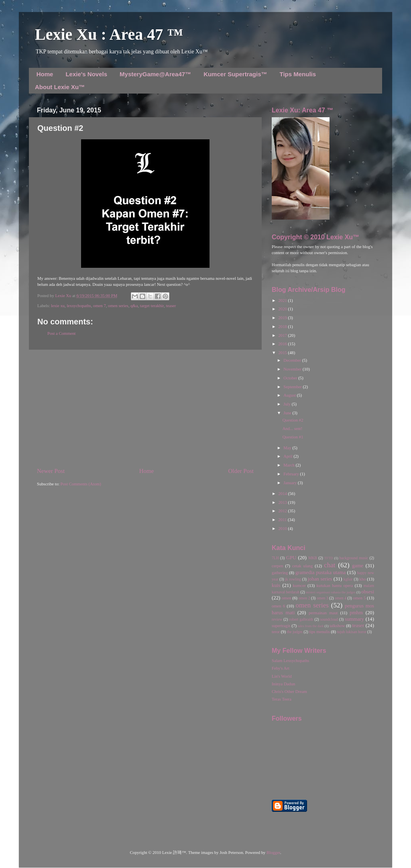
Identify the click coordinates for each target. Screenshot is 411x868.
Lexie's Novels (86, 74)
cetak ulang (302, 566)
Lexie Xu (64, 296)
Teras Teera (282, 699)
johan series (320, 579)
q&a (134, 306)
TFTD (329, 558)
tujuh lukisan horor (352, 632)
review (277, 619)
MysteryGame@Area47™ (155, 74)
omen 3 (322, 598)
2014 (283, 494)
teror (276, 632)
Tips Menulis (298, 74)
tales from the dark (311, 626)
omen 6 (278, 606)
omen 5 (359, 598)
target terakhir (152, 306)
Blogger (273, 853)
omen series (118, 306)
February (292, 474)
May (288, 448)
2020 (283, 309)
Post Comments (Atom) (81, 484)
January (291, 483)
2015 (283, 353)
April (288, 456)
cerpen (277, 566)
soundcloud (329, 619)
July (287, 404)
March (289, 465)
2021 (283, 301)
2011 (283, 520)
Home (45, 74)
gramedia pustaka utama (320, 573)
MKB (313, 558)
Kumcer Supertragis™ (235, 74)
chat (330, 565)
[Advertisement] (145, 408)
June (288, 413)
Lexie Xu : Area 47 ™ (109, 34)
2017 (283, 335)
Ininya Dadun (283, 684)
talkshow (337, 626)
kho (362, 579)
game (358, 566)
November (293, 369)
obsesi (368, 592)
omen (287, 598)
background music (354, 558)
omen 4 (341, 598)
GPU (291, 558)
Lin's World (282, 676)
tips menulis (319, 632)
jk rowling (293, 579)
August (290, 395)
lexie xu (58, 306)
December (293, 360)
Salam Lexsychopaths (290, 661)
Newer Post (51, 471)
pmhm (356, 613)
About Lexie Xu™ (60, 87)
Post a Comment (61, 333)
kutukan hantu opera (335, 586)
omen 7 (100, 306)
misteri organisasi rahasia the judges (331, 592)
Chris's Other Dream (289, 692)
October (291, 378)
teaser (171, 306)
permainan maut (323, 613)
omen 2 (304, 598)
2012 (283, 511)
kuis (276, 585)
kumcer (299, 586)
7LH (275, 558)
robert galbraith (301, 619)
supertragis (281, 626)
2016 (283, 344)
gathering (280, 573)
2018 (283, 327)
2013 (283, 502)
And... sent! (293, 429)
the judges (295, 632)
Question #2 (293, 420)
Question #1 (293, 437)
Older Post (241, 471)
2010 (283, 529)
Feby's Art (281, 668)
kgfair (348, 579)
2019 (283, 318)
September (293, 387)
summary (354, 619)
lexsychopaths (79, 306)
